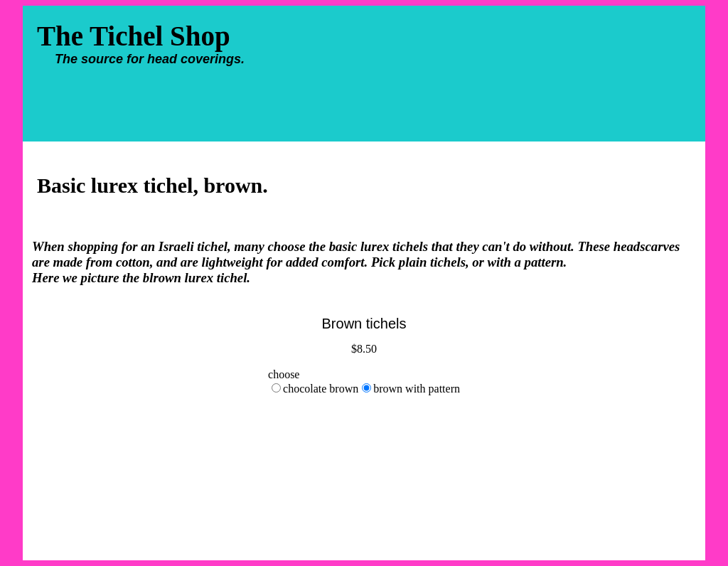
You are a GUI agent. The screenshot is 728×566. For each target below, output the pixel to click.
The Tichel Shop (150, 45)
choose (284, 374)
